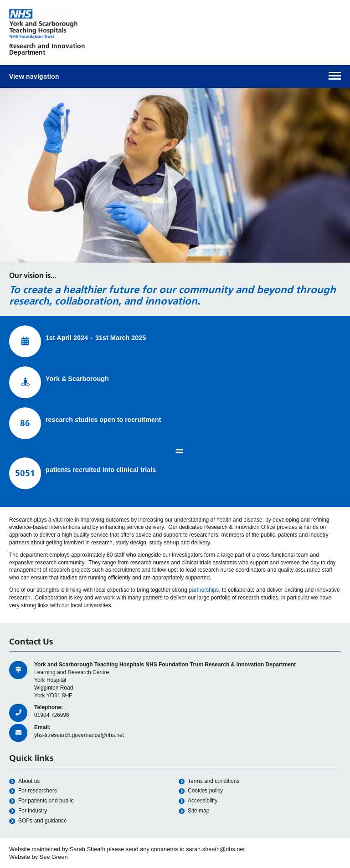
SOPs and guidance (38, 821)
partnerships (204, 590)
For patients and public (41, 801)
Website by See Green (39, 857)
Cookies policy (201, 791)
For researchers (33, 791)
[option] (175, 175)
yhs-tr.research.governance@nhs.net (79, 735)
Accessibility (198, 801)
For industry (28, 811)
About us (24, 781)
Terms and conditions (209, 781)
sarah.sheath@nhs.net (215, 849)
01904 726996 (52, 715)
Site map (194, 811)
